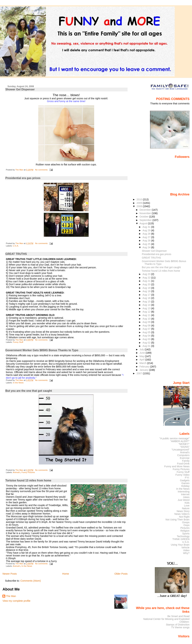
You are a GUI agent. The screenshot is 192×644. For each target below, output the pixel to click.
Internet (185, 494)
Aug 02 (147, 343)
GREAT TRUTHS (16, 254)
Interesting (184, 492)
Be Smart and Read (178, 616)
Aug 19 (147, 288)
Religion (185, 531)
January (144, 370)
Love (187, 506)
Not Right (184, 517)
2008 (140, 206)
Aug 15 (147, 302)
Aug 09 (147, 322)
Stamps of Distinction (178, 625)
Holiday (185, 486)
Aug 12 (147, 312)
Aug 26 (147, 241)
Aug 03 (147, 339)
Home (66, 574)
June (143, 353)
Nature (186, 508)
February (145, 367)
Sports (186, 534)
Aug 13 (147, 308)
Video (186, 550)
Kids (187, 503)
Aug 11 (147, 315)
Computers (183, 455)
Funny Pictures (28, 472)
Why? (186, 553)
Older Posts (121, 574)
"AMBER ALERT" (180, 441)
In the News (18, 383)
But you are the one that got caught (29, 391)
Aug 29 (147, 230)
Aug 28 (147, 234)
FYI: (187, 478)
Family (186, 461)
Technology (183, 536)
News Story (183, 511)
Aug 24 (147, 247)
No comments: (42, 170)
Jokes (186, 497)
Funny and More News (177, 466)
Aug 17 (147, 295)
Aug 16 (147, 298)
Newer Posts (10, 574)
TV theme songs (180, 627)
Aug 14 (147, 305)
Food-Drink (183, 464)
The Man (11, 596)
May (142, 356)
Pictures (185, 528)
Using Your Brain (180, 545)
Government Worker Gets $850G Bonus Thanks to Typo (42, 350)
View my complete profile (16, 601)
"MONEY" (184, 444)
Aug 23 (147, 274)
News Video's (182, 514)
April (142, 360)
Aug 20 (147, 284)
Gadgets (185, 480)
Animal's (17, 472)
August (144, 223)
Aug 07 (147, 329)
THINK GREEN (181, 539)
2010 (140, 199)
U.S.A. (16, 246)
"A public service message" (174, 438)
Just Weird (184, 500)
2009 (140, 203)
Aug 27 (147, 237)
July (142, 349)
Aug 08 (147, 325)
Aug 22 (147, 278)
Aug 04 (147, 336)
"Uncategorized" (181, 450)
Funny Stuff (18, 342)
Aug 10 (147, 319)
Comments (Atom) (31, 581)
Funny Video (182, 475)
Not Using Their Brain (178, 520)
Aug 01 (147, 346)
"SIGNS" (185, 447)
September (146, 220)
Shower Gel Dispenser (20, 89)
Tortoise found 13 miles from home (28, 480)
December (146, 210)
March (143, 363)
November (146, 213)
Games (185, 483)
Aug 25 (147, 244)
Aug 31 (147, 227)
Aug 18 (147, 291)
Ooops (186, 522)
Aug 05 (147, 332)
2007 (140, 373)
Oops (186, 525)
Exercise (185, 458)
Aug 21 (147, 281)
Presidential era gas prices (23, 178)
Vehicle (185, 548)
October (144, 217)
